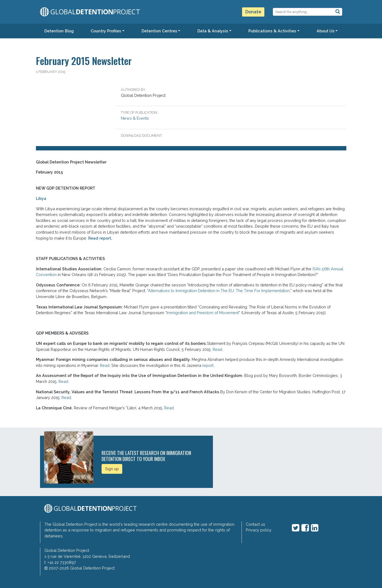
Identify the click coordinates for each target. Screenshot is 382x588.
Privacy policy (259, 530)
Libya (41, 198)
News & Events (135, 118)
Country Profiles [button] (106, 31)
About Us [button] (326, 31)
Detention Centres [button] (159, 31)
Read (217, 349)
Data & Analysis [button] (213, 31)
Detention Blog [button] (59, 31)
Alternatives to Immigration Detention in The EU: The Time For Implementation (219, 291)
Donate (253, 12)
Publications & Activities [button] (272, 31)
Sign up (112, 469)
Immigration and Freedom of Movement (203, 313)
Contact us (256, 524)
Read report (100, 238)
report (208, 365)
